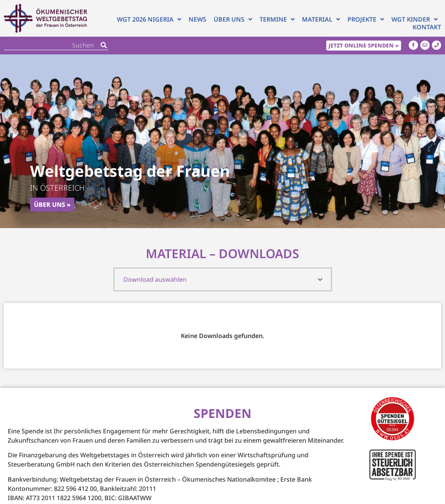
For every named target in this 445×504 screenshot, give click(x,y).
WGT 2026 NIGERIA (149, 19)
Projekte (366, 19)
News (197, 19)
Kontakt (427, 27)
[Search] (104, 45)
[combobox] (217, 279)
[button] (212, 220)
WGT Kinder (415, 19)
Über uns (233, 19)
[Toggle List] (320, 279)
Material (321, 19)
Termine (277, 19)
